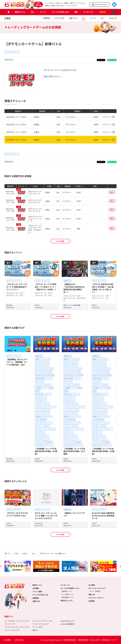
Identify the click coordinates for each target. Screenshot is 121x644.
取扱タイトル (20, 12)
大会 (32, 12)
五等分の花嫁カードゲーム (44, 378)
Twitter (111, 18)
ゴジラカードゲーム (42, 436)
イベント (43, 12)
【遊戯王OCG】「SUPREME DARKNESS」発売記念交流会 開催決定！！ (75, 288)
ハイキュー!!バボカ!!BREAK (44, 442)
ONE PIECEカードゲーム (43, 394)
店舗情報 (102, 12)
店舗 (16, 553)
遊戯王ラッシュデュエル (43, 359)
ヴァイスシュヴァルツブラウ (44, 369)
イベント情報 (37, 591)
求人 (102, 18)
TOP (9, 553)
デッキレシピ (88, 12)
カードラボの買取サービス (70, 588)
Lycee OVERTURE (41, 420)
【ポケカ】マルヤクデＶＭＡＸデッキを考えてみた (17, 514)
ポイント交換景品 (95, 591)
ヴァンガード (40, 382)
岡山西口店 (39, 523)
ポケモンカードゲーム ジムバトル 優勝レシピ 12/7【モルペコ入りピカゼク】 (46, 516)
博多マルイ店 (68, 305)
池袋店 (37, 459)
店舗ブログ (73, 18)
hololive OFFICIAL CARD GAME (45, 375)
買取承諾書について (68, 597)
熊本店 (94, 305)
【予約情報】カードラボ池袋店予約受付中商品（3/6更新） (103, 451)
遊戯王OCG (68, 281)
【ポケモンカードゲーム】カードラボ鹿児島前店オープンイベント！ (17, 287)
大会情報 (36, 588)
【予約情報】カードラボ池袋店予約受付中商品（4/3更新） (46, 451)
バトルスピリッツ (41, 401)
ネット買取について (68, 594)
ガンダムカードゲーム (42, 439)
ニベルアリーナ (49, 445)
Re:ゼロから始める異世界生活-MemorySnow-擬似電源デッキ (103, 516)
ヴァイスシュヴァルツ (42, 366)
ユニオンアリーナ (41, 397)
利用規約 (92, 601)
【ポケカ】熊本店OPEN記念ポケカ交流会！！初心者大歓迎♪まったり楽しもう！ (103, 288)
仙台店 (9, 523)
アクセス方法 (59, 18)
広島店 (8, 18)
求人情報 (92, 585)
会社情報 (8, 640)
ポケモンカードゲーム (12, 52)
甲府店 (37, 305)
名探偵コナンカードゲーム (44, 417)
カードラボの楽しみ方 (60, 12)
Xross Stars (39, 445)
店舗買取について (67, 591)
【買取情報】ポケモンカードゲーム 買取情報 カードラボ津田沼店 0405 (17, 362)
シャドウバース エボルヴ (43, 385)
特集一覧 (92, 594)
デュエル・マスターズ (42, 413)
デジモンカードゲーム (42, 404)
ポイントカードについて (97, 588)
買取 (76, 12)
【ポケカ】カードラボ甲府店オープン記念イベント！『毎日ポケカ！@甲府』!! (46, 287)
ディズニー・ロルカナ (42, 426)
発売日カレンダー (67, 601)
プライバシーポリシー (96, 598)
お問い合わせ (19, 640)
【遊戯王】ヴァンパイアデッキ (74, 514)
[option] (18, 566)
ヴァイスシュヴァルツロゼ (44, 372)
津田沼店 (9, 459)
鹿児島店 (9, 305)
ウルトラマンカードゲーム (44, 423)
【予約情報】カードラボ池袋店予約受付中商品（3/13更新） (74, 451)
